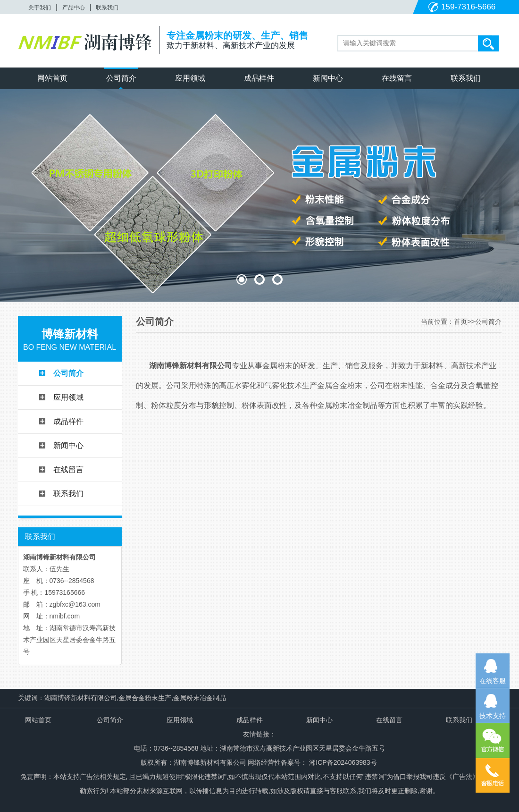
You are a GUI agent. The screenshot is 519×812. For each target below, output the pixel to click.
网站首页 (52, 78)
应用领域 (190, 78)
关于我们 (40, 8)
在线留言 (397, 78)
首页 (460, 321)
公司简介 (121, 78)
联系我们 (107, 8)
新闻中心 (328, 78)
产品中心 (74, 8)
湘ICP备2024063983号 (342, 762)
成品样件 (259, 78)
